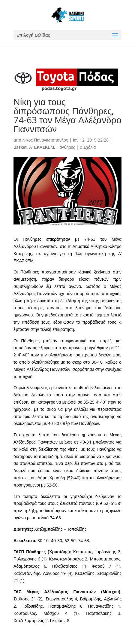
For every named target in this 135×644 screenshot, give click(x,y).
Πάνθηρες (66, 147)
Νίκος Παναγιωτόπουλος (45, 140)
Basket (20, 147)
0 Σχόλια (88, 147)
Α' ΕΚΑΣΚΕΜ (42, 147)
